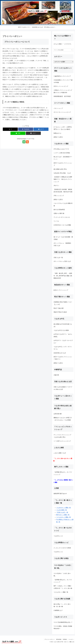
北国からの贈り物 (59, 213)
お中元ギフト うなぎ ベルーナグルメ (63, 342)
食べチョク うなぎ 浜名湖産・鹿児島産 (63, 238)
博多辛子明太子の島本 (60, 312)
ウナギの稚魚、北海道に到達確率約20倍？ (63, 627)
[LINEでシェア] (18, 133)
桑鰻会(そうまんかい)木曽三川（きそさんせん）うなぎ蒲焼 (63, 419)
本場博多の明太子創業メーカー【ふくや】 (63, 303)
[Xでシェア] (10, 129)
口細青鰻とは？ (58, 610)
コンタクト (71, 639)
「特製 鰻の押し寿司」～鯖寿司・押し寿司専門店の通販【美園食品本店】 (63, 276)
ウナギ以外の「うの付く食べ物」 (62, 575)
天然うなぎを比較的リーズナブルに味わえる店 (63, 388)
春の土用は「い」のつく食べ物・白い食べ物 (62, 605)
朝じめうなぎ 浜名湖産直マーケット (63, 158)
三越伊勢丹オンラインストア (62, 76)
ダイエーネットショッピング (62, 112)
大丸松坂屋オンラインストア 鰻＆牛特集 (63, 81)
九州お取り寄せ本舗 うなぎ (62, 173)
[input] (63, 50)
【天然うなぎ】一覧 (62, 512)
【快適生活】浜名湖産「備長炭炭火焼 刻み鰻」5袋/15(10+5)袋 (63, 191)
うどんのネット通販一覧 (64, 517)
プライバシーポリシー (50, 639)
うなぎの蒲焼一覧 (62, 510)
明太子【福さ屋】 (59, 308)
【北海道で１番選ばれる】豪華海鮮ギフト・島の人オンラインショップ (63, 179)
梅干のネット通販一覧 (63, 515)
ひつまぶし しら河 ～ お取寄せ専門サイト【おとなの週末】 (63, 128)
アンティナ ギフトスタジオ (62, 217)
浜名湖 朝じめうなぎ (60, 353)
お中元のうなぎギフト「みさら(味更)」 (63, 335)
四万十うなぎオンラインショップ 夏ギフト (63, 358)
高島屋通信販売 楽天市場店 (62, 96)
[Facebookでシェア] (26, 129)
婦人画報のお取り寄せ (60, 169)
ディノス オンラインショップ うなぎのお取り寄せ (63, 436)
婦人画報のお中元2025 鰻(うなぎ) (63, 325)
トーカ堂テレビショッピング (62, 441)
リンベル (56, 221)
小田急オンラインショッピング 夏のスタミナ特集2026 (64, 91)
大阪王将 (56, 375)
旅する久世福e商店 (59, 210)
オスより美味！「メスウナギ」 (63, 44)
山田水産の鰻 (58, 414)
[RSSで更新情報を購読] (27, 142)
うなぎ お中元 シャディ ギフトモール (63, 348)
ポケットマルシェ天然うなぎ (62, 261)
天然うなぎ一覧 (58, 258)
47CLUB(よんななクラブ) (61, 149)
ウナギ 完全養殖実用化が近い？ (63, 622)
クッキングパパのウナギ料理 (62, 548)
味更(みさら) (57, 133)
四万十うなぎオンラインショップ (63, 164)
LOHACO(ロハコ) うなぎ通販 (62, 225)
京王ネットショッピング (61, 86)
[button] (33, 133)
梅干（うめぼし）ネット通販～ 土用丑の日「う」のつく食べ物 (63, 587)
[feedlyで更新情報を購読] (24, 142)
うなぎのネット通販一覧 (64, 508)
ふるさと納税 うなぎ (60, 453)
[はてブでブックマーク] (41, 129)
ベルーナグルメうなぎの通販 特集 (63, 204)
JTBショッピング (59, 196)
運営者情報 (59, 639)
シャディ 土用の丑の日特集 (62, 153)
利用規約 (65, 639)
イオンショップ (58, 108)
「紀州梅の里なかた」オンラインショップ (63, 473)
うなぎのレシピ (58, 536)
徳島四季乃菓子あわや (60, 494)
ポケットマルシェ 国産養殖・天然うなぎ (63, 244)
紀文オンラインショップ (61, 290)
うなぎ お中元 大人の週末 (61, 330)
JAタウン (56, 186)
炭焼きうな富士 (58, 137)
